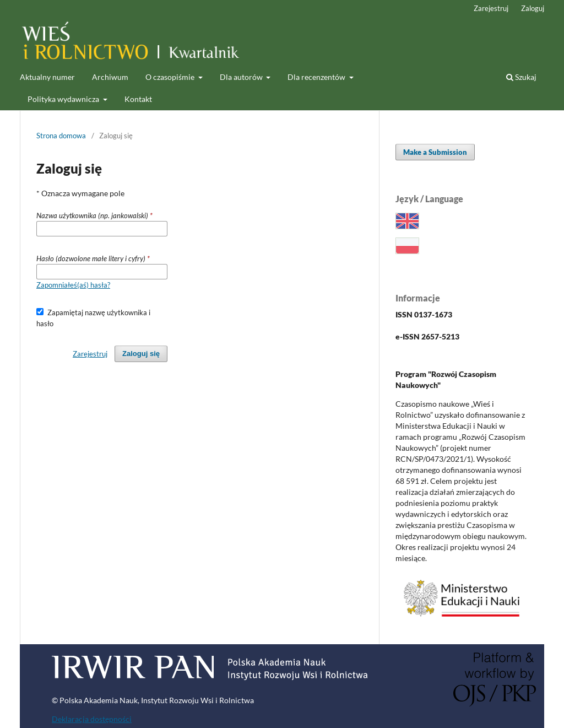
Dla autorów (242, 77)
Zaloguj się (141, 354)
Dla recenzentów (317, 77)
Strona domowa (61, 136)
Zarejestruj (491, 8)
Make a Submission (435, 152)
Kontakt (138, 99)
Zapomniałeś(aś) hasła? (73, 285)
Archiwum (110, 77)
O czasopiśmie (171, 77)
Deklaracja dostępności (92, 719)
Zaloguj (533, 8)
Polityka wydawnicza (64, 99)
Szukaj (521, 77)
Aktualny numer (47, 77)
